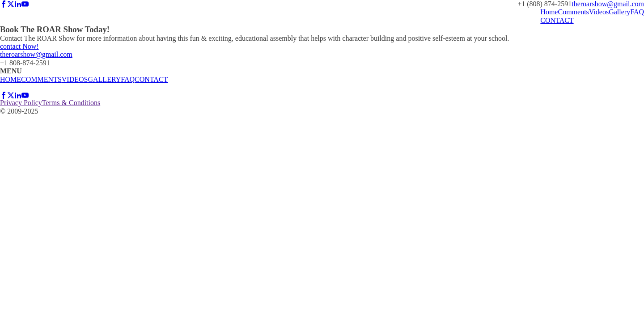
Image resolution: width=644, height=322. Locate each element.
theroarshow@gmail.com (608, 4)
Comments (573, 12)
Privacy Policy (21, 103)
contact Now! (19, 46)
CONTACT (557, 20)
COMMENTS (41, 79)
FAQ (637, 12)
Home (549, 12)
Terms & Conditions (71, 103)
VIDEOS (75, 79)
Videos (599, 12)
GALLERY (104, 79)
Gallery (619, 12)
